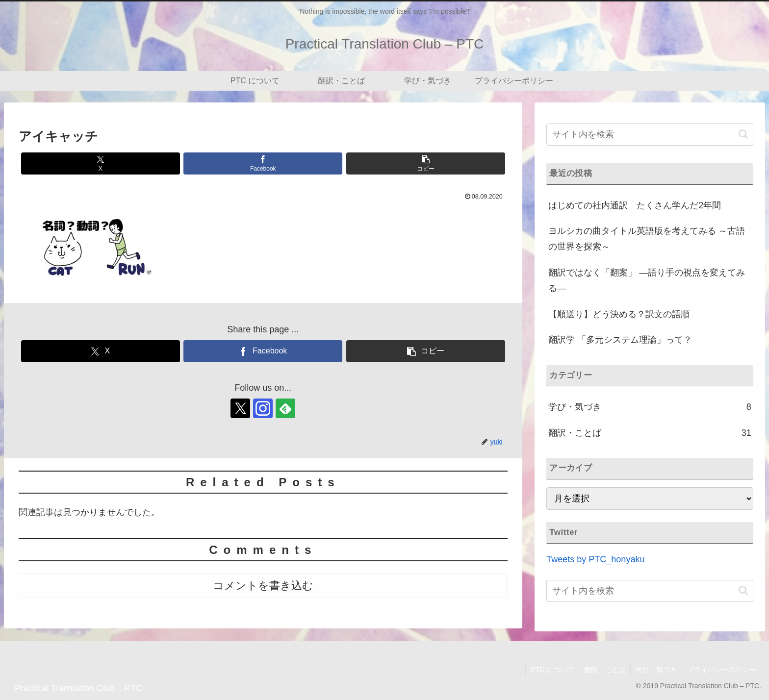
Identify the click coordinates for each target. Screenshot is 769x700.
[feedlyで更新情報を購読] (285, 408)
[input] (650, 135)
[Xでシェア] (101, 163)
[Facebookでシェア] (263, 163)
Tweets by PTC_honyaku (595, 559)
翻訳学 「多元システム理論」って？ (620, 340)
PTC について (552, 670)
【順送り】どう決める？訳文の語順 (619, 314)
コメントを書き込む (263, 586)
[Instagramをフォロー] (263, 408)
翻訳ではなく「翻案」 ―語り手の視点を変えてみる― (647, 280)
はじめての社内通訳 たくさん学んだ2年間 (635, 205)
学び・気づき (656, 670)
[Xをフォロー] (240, 408)
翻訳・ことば (605, 670)
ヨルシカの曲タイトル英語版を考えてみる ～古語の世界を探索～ (647, 239)
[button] (426, 163)
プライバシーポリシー (721, 670)
